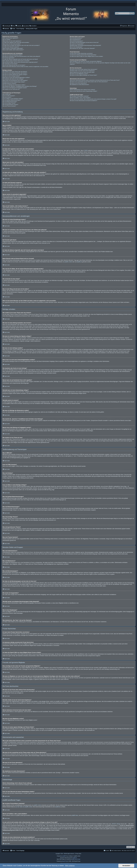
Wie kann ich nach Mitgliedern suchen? (79, 74)
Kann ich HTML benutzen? (9, 96)
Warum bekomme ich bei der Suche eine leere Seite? (82, 72)
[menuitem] (13, 26)
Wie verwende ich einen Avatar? (10, 64)
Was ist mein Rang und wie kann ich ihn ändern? (14, 65)
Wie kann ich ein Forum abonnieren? (78, 83)
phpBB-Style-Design (76, 859)
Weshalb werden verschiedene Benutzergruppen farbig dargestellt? (85, 45)
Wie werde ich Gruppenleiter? (77, 44)
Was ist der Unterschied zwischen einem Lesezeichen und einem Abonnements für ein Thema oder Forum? (95, 80)
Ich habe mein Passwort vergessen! (11, 47)
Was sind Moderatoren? (75, 40)
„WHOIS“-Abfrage (116, 824)
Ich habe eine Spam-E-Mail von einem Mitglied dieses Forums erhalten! (86, 56)
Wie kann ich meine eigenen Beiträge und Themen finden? (83, 75)
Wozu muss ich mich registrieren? (10, 38)
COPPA (86, 151)
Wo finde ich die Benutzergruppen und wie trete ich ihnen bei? (84, 42)
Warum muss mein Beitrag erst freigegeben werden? (15, 88)
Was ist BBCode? (7, 94)
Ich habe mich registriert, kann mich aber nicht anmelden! (16, 42)
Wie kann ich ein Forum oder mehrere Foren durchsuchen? (84, 69)
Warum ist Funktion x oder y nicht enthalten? (80, 98)
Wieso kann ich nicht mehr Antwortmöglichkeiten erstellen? (16, 78)
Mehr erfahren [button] (70, 866)
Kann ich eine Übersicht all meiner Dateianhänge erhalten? (83, 91)
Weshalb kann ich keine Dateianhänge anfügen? (14, 82)
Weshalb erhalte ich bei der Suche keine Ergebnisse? (82, 71)
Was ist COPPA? (7, 40)
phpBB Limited (68, 262)
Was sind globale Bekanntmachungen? (12, 100)
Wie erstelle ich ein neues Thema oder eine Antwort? (15, 72)
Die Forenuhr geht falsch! (8, 58)
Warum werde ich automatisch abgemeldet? (13, 48)
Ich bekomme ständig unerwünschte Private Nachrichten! (83, 55)
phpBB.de (79, 262)
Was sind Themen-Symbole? (9, 106)
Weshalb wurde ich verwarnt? (9, 83)
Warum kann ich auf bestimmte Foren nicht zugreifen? (15, 80)
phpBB (64, 856)
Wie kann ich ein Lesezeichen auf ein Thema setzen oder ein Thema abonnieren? (89, 82)
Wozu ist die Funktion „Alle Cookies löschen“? (13, 50)
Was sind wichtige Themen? (9, 103)
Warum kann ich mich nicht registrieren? (12, 41)
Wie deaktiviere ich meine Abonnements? (79, 85)
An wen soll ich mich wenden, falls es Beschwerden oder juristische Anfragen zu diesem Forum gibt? (93, 99)
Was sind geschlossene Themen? (10, 104)
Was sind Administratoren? (76, 38)
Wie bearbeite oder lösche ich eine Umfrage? (13, 79)
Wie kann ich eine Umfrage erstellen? (11, 76)
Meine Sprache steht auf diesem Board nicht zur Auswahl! (16, 61)
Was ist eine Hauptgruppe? (76, 47)
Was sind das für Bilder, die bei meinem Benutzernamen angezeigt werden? (20, 62)
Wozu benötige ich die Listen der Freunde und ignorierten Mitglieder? (86, 61)
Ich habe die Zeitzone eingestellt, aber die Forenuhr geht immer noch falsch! (20, 59)
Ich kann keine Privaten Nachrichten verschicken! (81, 53)
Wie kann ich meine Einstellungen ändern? (13, 55)
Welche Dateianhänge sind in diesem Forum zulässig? (82, 90)
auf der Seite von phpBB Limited (24, 807)
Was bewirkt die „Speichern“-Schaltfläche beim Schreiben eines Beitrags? (20, 86)
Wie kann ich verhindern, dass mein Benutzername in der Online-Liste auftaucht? (21, 56)
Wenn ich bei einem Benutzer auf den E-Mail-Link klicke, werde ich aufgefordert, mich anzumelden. (26, 67)
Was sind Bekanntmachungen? (10, 102)
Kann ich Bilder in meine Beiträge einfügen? (13, 99)
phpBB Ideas (75, 815)
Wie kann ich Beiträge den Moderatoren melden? (14, 85)
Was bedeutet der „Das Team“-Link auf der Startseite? (82, 48)
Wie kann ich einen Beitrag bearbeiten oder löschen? (15, 73)
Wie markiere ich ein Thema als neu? (11, 89)
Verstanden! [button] (126, 866)
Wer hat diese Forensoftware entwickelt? (79, 96)
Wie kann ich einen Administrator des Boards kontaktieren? (84, 101)
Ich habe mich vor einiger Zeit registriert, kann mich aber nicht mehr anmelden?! (21, 45)
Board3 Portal (65, 861)
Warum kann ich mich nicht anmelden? (12, 44)
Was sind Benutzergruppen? (76, 41)
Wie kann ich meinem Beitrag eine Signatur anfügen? (15, 75)
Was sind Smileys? (7, 97)
